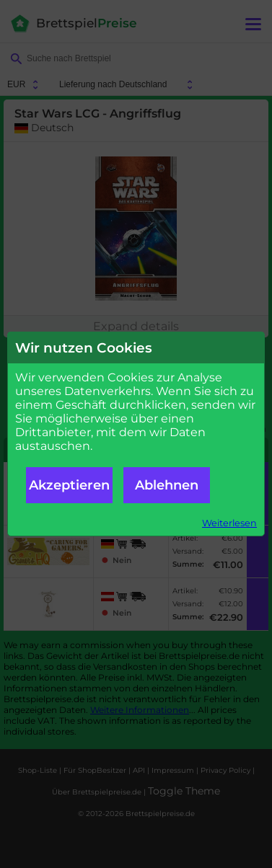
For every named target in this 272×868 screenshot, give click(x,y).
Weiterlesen (229, 523)
